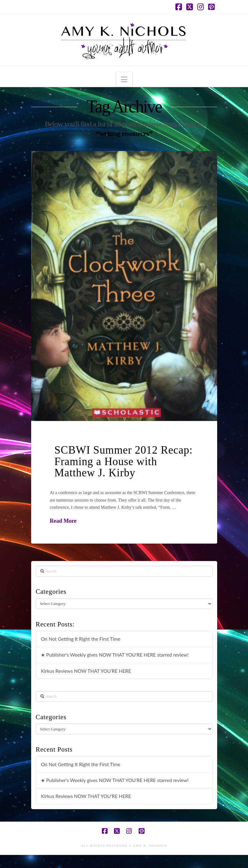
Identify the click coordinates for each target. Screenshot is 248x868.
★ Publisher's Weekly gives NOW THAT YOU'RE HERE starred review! (115, 655)
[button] (124, 80)
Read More (63, 521)
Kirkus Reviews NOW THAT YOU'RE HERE (86, 671)
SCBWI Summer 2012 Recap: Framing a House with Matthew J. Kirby (124, 462)
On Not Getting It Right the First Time (81, 639)
